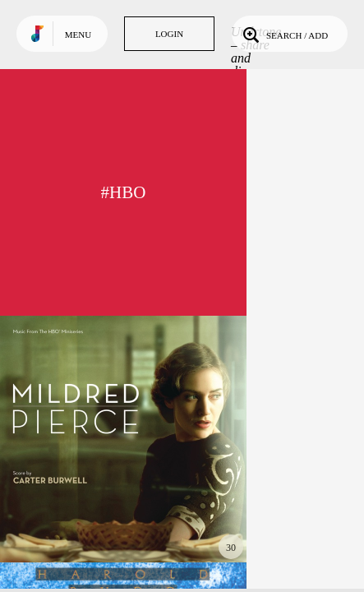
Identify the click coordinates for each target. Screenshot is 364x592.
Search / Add (284, 34)
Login (169, 34)
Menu (78, 35)
